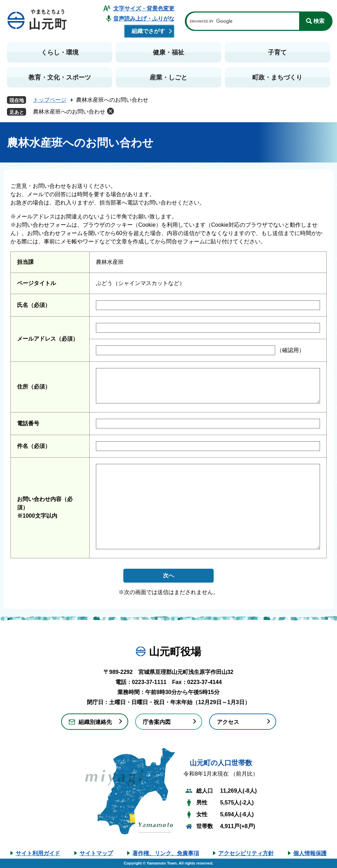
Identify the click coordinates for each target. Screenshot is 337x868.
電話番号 (28, 423)
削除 (110, 111)
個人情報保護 (310, 853)
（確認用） (290, 350)
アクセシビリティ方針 (246, 853)
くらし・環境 (60, 52)
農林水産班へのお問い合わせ (69, 112)
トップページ (50, 100)
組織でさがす (148, 31)
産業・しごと (168, 77)
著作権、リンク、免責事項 (166, 853)
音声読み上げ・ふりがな (144, 19)
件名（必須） (34, 446)
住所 (34, 387)
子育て (277, 52)
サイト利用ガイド (38, 853)
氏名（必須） (34, 305)
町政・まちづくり (277, 77)
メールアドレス (48, 339)
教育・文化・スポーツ (60, 77)
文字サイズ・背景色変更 (144, 9)
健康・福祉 (168, 52)
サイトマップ (96, 853)
